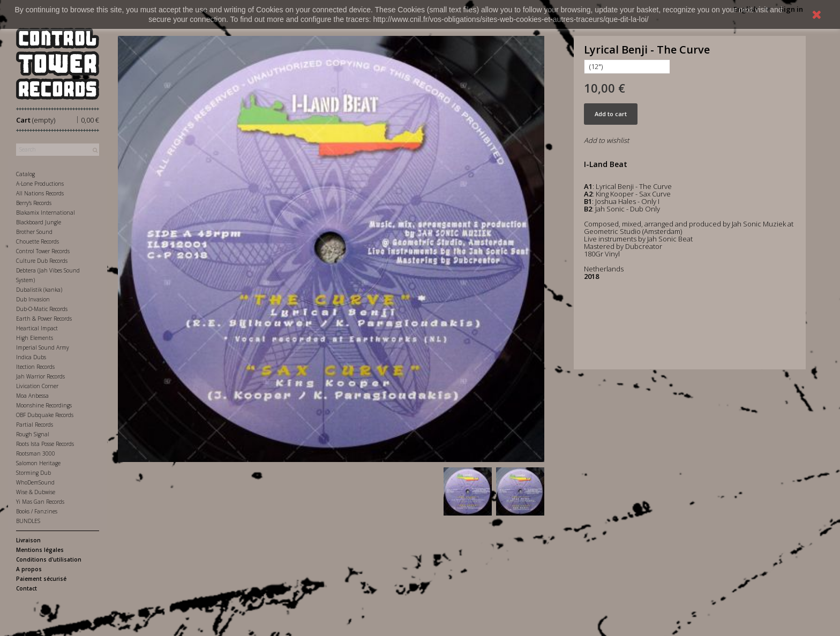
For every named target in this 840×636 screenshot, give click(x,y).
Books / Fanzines (37, 511)
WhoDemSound (35, 482)
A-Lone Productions (40, 184)
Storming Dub (33, 473)
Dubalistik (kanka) (39, 290)
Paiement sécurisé (41, 579)
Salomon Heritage (38, 463)
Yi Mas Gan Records (40, 502)
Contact (27, 588)
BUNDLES (28, 521)
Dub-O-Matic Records (42, 309)
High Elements (35, 338)
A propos (29, 569)
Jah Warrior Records (40, 376)
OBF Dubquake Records (45, 415)
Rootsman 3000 (36, 453)
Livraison (28, 540)
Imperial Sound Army (43, 347)
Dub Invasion (33, 299)
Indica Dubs (31, 357)
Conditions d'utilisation (49, 559)
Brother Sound (34, 232)
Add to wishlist (606, 140)
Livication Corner (37, 386)
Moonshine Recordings (44, 405)
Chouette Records (37, 241)
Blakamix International (46, 213)
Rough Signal (33, 434)
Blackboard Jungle (39, 222)
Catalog (25, 174)
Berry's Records (34, 203)
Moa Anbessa (32, 396)
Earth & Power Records (44, 319)
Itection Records (35, 367)
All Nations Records (40, 193)
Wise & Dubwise (36, 492)
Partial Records (35, 425)
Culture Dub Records (42, 261)
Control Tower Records (43, 251)
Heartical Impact (37, 328)
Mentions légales (40, 550)
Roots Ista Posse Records (45, 444)
